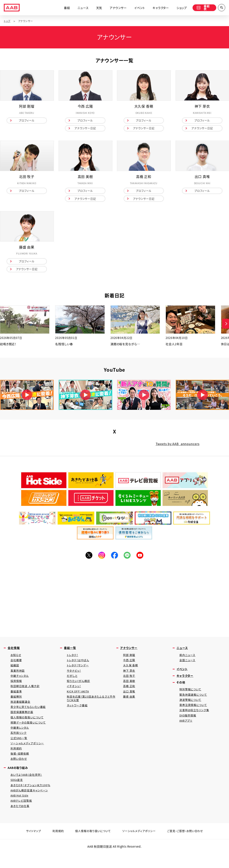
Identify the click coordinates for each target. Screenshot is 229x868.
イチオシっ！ (74, 694)
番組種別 (17, 705)
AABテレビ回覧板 (22, 815)
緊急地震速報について (194, 702)
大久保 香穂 (131, 672)
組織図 (15, 672)
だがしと (72, 683)
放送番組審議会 (21, 710)
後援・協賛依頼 (20, 766)
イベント (137, 8)
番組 (65, 8)
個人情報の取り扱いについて (92, 846)
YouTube (141, 560)
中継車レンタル (20, 738)
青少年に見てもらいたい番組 (29, 716)
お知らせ (16, 661)
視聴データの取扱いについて (29, 733)
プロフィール (27, 121)
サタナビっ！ (74, 677)
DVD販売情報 (188, 724)
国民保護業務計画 (23, 722)
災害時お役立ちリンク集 (195, 719)
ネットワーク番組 (78, 714)
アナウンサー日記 (85, 130)
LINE (128, 560)
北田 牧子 (129, 683)
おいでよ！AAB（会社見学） (27, 788)
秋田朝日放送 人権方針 (26, 694)
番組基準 (17, 699)
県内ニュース (188, 661)
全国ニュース (188, 666)
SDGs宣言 (17, 793)
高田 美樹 (129, 688)
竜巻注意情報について (194, 713)
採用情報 (17, 688)
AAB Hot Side (20, 810)
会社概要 (17, 666)
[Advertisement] (114, 602)
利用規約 (17, 760)
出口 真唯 (129, 699)
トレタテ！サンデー (79, 672)
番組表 (203, 8)
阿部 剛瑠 (129, 661)
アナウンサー (116, 8)
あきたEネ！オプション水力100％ (32, 799)
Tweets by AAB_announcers (177, 448)
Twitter (88, 560)
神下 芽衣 (129, 677)
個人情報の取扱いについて (28, 727)
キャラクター (158, 8)
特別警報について (191, 697)
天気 (97, 8)
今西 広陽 (129, 666)
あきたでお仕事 (21, 821)
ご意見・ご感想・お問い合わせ (188, 846)
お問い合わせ (19, 771)
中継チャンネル (20, 683)
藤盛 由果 (129, 705)
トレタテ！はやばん (79, 666)
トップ (7, 21)
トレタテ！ (73, 661)
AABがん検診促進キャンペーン (31, 804)
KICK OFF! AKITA (79, 699)
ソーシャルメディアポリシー (28, 755)
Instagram (101, 560)
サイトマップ (30, 846)
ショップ (179, 8)
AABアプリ (186, 730)
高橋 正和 (129, 694)
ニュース (81, 8)
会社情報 (14, 653)
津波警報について (191, 708)
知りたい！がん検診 (79, 688)
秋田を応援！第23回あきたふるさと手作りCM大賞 (91, 707)
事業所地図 (18, 677)
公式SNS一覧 (20, 749)
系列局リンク (19, 744)
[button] (226, 328)
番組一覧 (70, 653)
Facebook (114, 560)
